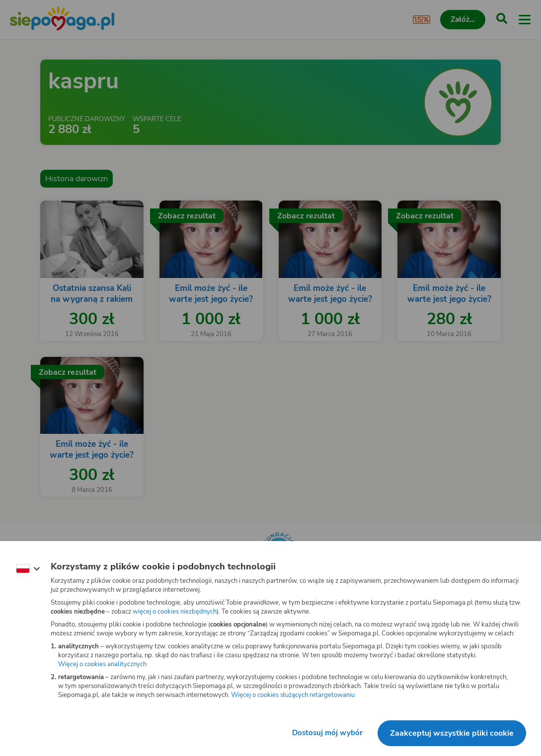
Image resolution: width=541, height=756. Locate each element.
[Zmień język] (28, 569)
